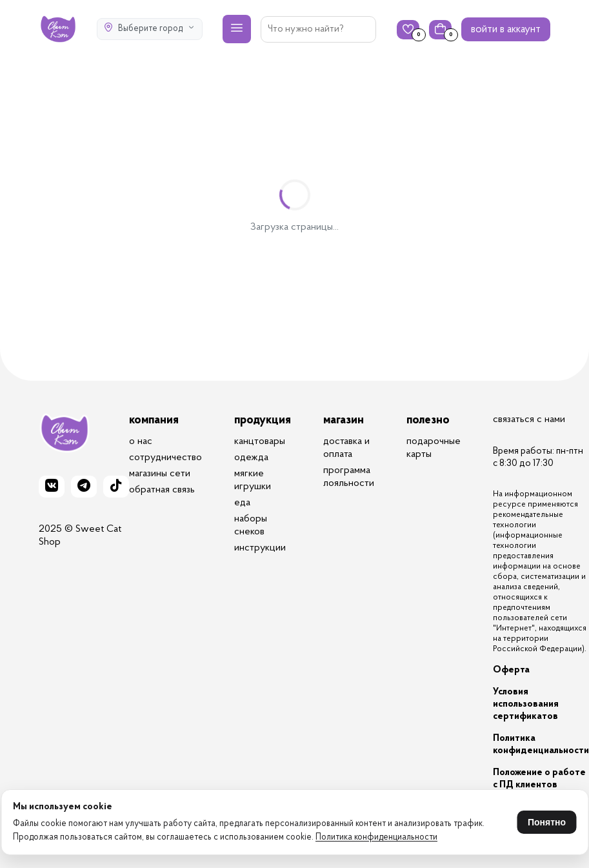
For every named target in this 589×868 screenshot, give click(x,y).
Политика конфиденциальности (376, 838)
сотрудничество (165, 458)
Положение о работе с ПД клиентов (539, 779)
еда (242, 503)
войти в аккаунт (506, 29)
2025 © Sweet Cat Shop (80, 536)
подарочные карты (434, 448)
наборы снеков (251, 525)
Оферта (511, 670)
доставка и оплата (346, 448)
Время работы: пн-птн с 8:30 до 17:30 (538, 458)
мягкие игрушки (253, 480)
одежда (251, 458)
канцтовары (260, 441)
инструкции (260, 548)
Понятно (547, 822)
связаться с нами (529, 419)
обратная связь (162, 490)
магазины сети (160, 474)
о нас (141, 441)
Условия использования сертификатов (526, 704)
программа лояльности (349, 477)
